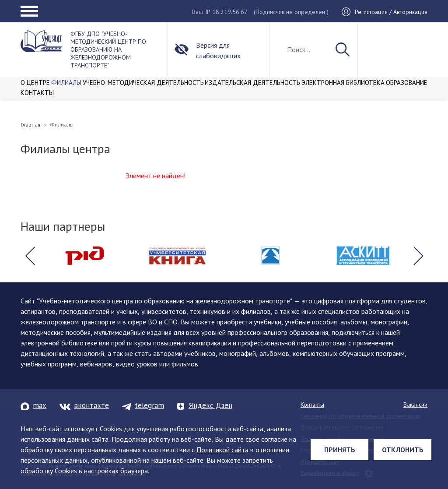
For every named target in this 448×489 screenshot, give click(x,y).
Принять (340, 450)
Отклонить (403, 450)
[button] (30, 256)
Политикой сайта (222, 450)
